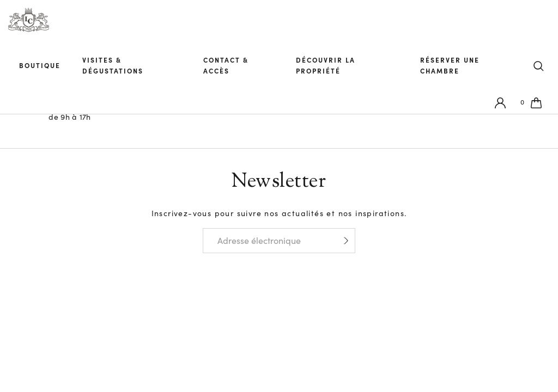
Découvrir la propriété (332, 67)
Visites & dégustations (123, 67)
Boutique (43, 67)
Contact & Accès (233, 67)
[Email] (268, 241)
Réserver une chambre (456, 67)
